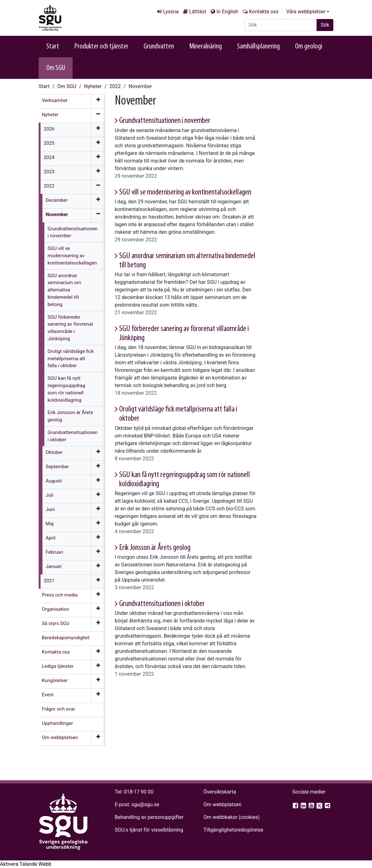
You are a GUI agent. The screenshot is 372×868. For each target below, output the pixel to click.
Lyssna (171, 12)
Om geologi (309, 47)
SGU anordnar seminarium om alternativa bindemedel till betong (187, 261)
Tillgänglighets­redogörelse (233, 830)
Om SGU (56, 68)
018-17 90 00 (139, 792)
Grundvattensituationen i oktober (162, 604)
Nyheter (93, 86)
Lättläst (198, 12)
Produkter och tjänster (101, 47)
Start (53, 47)
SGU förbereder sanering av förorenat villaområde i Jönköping (184, 334)
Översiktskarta (220, 792)
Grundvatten (159, 47)
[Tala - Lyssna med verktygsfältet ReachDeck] (26, 864)
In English (227, 12)
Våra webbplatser (306, 12)
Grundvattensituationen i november (165, 121)
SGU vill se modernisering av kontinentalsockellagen (185, 192)
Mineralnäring (205, 47)
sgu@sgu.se (145, 804)
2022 (115, 86)
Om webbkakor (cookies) (231, 817)
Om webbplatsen (222, 804)
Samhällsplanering (258, 47)
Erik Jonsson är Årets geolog (155, 548)
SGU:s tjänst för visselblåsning (149, 830)
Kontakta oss (264, 12)
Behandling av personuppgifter (149, 817)
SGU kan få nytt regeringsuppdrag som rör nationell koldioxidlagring (185, 480)
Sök (325, 25)
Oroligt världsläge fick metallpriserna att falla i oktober (178, 414)
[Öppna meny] (98, 101)
